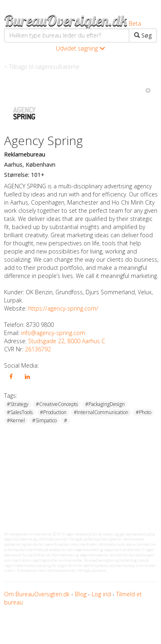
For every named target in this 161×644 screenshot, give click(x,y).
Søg (143, 35)
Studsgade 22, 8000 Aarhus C (67, 341)
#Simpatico (44, 420)
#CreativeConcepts (57, 404)
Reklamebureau (25, 154)
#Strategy (18, 404)
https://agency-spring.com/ (63, 308)
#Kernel (16, 420)
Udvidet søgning (80, 48)
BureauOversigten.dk (66, 20)
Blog (81, 594)
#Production (53, 412)
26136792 (38, 349)
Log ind (101, 594)
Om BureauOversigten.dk (37, 594)
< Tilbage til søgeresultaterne (42, 67)
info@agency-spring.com (53, 333)
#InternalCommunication (101, 412)
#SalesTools (20, 412)
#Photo (143, 412)
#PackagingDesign (105, 404)
